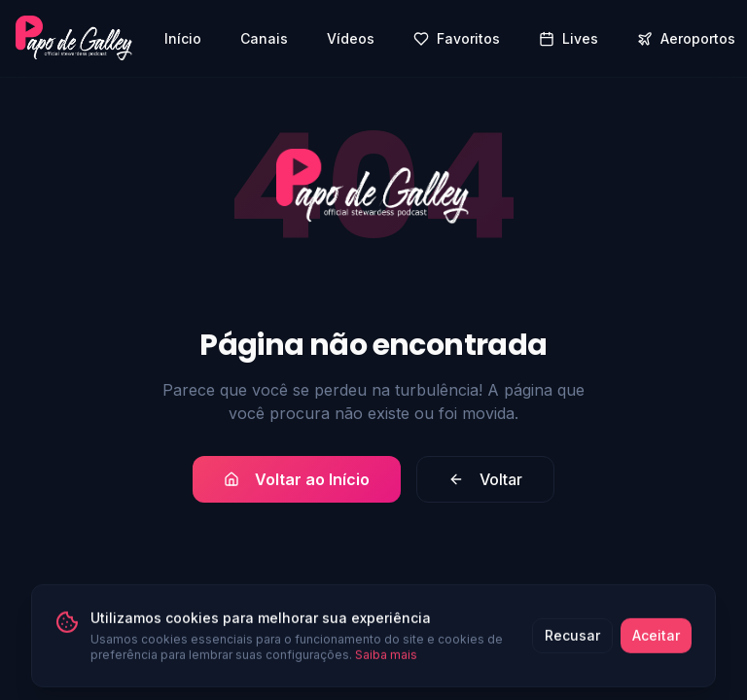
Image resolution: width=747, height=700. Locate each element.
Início (183, 38)
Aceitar (656, 640)
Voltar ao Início (297, 479)
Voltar (485, 479)
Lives (569, 38)
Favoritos (457, 38)
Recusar (572, 640)
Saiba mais (386, 660)
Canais (264, 38)
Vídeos (351, 38)
